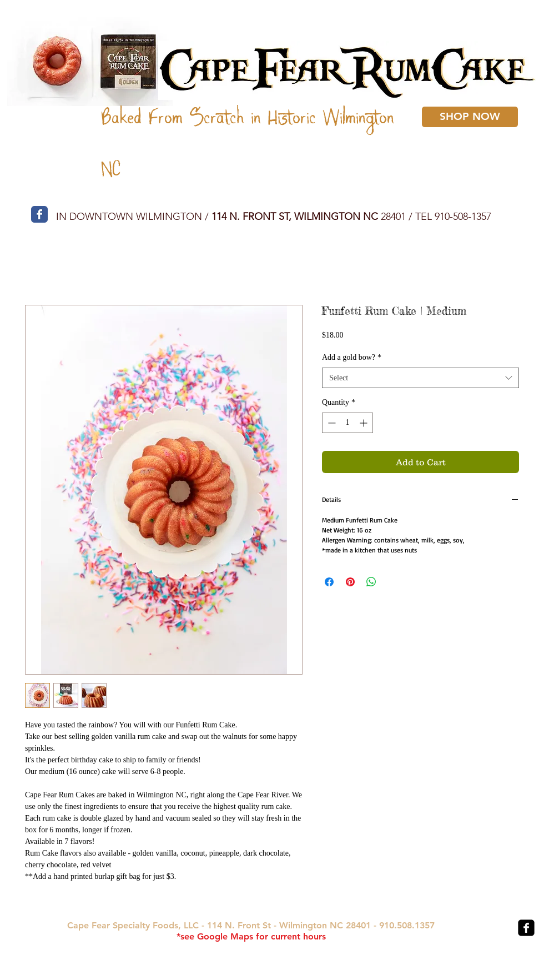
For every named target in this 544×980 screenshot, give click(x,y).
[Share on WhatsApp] (371, 582)
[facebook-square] (526, 928)
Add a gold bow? (352, 357)
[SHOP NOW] (470, 117)
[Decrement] (331, 423)
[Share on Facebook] (329, 582)
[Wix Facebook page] (39, 214)
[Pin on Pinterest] (350, 582)
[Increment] (364, 423)
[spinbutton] (347, 423)
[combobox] (420, 378)
